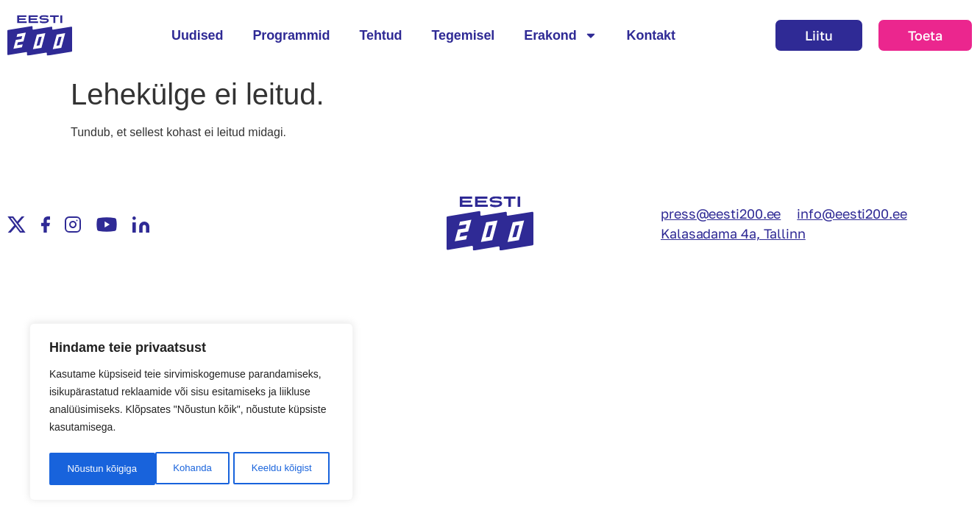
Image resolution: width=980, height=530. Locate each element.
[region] (191, 414)
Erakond (560, 35)
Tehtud (380, 35)
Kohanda (85, 469)
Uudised (197, 35)
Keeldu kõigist (175, 469)
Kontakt (651, 35)
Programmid (291, 35)
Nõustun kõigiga (281, 469)
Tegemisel (463, 35)
